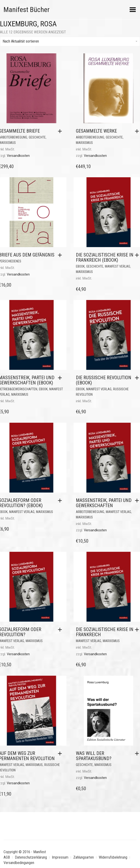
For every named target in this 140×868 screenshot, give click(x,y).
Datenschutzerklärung (31, 857)
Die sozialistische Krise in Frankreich (105, 632)
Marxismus (84, 143)
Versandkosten (18, 156)
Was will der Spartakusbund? (94, 756)
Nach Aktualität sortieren (70, 41)
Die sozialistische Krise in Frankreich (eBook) (105, 257)
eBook (80, 266)
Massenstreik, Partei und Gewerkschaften (104, 503)
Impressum (60, 857)
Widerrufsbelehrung (113, 857)
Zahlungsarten (84, 857)
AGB (7, 857)
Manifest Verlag (117, 266)
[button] (61, 131)
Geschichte (37, 137)
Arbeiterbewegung (90, 137)
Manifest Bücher (27, 10)
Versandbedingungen (19, 863)
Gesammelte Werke (96, 131)
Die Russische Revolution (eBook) (104, 380)
